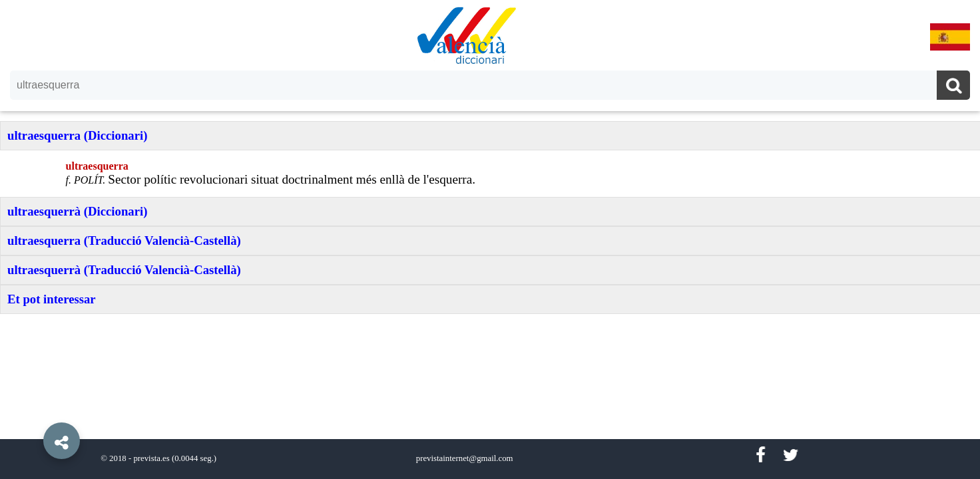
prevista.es (151, 458)
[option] (490, 239)
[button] (33, 410)
